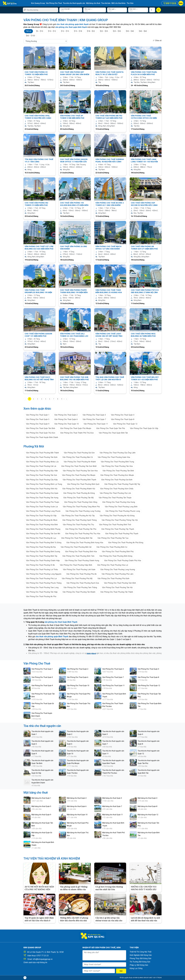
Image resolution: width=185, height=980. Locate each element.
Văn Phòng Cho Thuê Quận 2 (66, 415)
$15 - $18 (78, 31)
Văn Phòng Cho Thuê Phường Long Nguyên (44, 574)
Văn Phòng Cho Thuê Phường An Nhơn (42, 520)
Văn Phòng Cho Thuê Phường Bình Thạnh (79, 480)
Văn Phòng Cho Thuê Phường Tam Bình (120, 583)
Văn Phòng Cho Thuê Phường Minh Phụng (43, 529)
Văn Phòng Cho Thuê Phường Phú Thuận (43, 502)
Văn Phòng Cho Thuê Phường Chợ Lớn (115, 493)
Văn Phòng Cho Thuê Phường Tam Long (42, 587)
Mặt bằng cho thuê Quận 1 (41, 798)
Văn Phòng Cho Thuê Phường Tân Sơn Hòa (80, 471)
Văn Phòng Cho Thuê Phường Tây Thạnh (118, 529)
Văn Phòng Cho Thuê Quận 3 (94, 415)
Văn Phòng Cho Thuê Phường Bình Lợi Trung (44, 484)
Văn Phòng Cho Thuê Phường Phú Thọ (78, 525)
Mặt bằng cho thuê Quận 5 (41, 806)
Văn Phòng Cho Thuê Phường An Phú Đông (126, 543)
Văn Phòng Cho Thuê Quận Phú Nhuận (76, 428)
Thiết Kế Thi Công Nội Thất (141, 952)
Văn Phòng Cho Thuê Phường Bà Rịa (41, 547)
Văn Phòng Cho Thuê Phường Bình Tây (42, 556)
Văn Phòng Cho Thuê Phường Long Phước (43, 511)
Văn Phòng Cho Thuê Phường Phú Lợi (41, 578)
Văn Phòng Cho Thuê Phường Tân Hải (117, 587)
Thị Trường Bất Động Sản (140, 962)
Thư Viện (130, 3)
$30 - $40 (130, 31)
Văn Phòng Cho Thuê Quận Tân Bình (41, 428)
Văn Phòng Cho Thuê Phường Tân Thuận (115, 498)
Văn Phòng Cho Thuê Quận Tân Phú (111, 428)
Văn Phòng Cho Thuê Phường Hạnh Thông (79, 520)
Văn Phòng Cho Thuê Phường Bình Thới (115, 525)
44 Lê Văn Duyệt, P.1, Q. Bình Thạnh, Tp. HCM (45, 952)
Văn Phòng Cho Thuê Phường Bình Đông (116, 556)
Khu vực (89, 9)
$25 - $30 (117, 31)
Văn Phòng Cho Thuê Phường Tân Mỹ (78, 498)
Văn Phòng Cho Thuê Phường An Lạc (41, 538)
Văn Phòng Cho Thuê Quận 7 (94, 419)
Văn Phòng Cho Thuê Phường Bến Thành (42, 453)
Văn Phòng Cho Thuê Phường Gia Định (117, 480)
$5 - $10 (40, 31)
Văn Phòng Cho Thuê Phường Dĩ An (40, 565)
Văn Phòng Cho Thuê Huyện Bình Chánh (42, 437)
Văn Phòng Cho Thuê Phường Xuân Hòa (114, 457)
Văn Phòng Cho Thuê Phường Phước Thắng (44, 583)
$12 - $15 (65, 31)
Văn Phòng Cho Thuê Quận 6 (66, 419)
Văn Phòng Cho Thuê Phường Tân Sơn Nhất (79, 466)
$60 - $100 (30, 36)
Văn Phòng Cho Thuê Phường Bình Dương (43, 552)
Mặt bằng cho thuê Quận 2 (77, 798)
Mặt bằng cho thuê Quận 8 (147, 806)
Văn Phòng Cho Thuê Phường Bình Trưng (117, 462)
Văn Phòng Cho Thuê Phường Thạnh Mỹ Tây (122, 484)
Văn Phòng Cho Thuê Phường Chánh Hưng (82, 561)
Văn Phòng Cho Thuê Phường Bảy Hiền (42, 471)
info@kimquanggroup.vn (43, 959)
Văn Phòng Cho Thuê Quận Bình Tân (113, 433)
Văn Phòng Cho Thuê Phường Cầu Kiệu (42, 480)
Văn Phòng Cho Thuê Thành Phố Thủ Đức (77, 433)
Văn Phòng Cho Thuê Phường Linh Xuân (79, 569)
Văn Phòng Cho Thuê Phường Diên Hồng (81, 502)
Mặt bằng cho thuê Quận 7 (112, 806)
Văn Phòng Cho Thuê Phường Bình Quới (83, 484)
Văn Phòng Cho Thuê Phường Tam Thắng (80, 587)
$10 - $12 (52, 31)
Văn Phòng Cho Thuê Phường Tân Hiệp (42, 592)
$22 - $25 (104, 31)
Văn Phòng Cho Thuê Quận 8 (123, 419)
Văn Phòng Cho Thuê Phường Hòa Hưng (119, 502)
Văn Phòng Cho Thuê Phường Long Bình (121, 507)
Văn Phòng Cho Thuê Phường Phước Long (123, 511)
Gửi (121, 971)
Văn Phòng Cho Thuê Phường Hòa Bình (42, 525)
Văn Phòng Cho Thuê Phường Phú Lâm (117, 574)
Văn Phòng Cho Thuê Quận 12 (125, 424)
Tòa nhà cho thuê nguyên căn (74, 3)
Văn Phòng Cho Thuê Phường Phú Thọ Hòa (83, 534)
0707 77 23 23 (43, 956)
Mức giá (112, 9)
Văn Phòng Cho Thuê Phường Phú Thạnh (122, 534)
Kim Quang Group (38, 3)
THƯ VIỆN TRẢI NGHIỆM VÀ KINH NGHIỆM (52, 859)
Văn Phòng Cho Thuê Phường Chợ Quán (42, 493)
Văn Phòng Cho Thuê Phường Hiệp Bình (76, 565)
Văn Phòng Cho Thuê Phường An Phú (41, 596)
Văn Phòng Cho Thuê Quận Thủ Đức (41, 433)
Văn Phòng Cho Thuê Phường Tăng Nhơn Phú (81, 507)
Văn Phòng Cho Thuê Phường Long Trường (83, 511)
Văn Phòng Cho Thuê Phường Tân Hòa (117, 466)
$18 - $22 (91, 31)
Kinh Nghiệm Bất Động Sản (141, 955)
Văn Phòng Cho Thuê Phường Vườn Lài (42, 507)
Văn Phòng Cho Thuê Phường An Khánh (80, 462)
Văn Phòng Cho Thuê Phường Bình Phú (118, 552)
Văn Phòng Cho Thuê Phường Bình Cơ (112, 547)
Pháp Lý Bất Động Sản (139, 965)
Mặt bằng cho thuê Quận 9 (41, 815)
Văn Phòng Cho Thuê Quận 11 (96, 424)
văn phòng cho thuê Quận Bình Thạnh (61, 622)
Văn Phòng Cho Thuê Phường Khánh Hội (79, 489)
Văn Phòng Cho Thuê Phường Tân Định (42, 457)
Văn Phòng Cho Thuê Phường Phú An (81, 574)
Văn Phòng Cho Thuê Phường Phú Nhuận (79, 475)
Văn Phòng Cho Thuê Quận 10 (66, 424)
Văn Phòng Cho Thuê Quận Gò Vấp (144, 428)
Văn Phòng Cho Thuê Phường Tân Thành (117, 592)
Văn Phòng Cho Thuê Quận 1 (38, 415)
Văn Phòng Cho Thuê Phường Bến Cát (76, 547)
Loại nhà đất (66, 9)
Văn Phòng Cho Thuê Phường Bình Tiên (78, 556)
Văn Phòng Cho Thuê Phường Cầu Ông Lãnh (118, 453)
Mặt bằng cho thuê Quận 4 (147, 798)
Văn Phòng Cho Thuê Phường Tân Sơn (41, 475)
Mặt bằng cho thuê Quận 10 (77, 815)
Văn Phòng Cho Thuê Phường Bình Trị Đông (44, 543)
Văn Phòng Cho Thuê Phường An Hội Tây (78, 516)
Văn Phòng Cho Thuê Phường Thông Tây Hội (120, 520)
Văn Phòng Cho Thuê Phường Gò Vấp (41, 516)
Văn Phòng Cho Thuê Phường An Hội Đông (117, 516)
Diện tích (134, 9)
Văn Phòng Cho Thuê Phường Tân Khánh (79, 592)
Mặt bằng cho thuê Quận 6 (77, 806)
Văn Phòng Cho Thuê (54, 3)
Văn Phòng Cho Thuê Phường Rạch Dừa (83, 583)
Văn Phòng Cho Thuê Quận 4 (123, 415)
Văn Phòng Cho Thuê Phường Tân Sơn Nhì (43, 534)
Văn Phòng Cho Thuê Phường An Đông (79, 493)
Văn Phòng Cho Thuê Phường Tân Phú (81, 529)
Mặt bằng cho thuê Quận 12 (148, 815)
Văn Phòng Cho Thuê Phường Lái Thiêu (42, 569)
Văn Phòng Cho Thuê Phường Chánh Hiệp (43, 561)
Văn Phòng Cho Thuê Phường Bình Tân (77, 538)
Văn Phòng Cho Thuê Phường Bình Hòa (81, 552)
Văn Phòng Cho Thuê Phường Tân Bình (118, 471)
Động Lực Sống (136, 968)
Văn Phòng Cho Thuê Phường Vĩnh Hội (42, 489)
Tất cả (29, 31)
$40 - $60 (143, 31)
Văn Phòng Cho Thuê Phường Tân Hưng (42, 498)
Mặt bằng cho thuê (93, 3)
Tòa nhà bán (106, 3)
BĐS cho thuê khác (119, 3)
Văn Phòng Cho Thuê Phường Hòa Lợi (113, 565)
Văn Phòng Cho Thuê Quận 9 (38, 424)
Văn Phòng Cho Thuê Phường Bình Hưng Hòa (85, 543)
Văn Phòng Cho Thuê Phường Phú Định (113, 578)
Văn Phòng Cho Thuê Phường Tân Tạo (113, 538)
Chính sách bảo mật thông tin (35, 962)
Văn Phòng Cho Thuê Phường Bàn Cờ (78, 457)
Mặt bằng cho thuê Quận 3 (112, 798)
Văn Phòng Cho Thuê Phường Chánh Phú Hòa (123, 561)
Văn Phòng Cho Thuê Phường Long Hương (118, 569)
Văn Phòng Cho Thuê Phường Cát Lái (41, 466)
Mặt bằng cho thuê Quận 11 (113, 815)
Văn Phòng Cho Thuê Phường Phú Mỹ (77, 578)
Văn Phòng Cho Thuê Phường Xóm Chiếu (117, 489)
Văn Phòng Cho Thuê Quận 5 (38, 419)
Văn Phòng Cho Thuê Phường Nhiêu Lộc (42, 462)
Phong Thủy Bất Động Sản (140, 958)
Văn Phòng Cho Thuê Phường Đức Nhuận (117, 475)
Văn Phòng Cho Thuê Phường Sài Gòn (79, 453)
